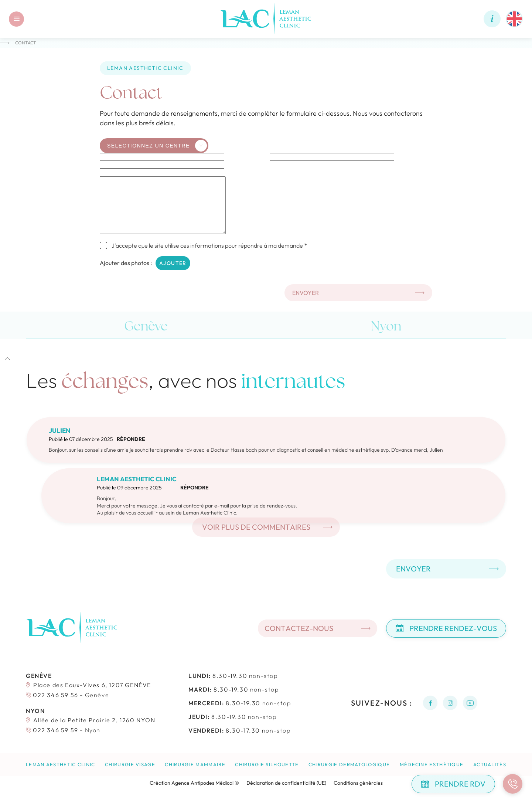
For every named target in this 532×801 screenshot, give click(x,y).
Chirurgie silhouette (267, 776)
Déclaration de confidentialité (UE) (286, 794)
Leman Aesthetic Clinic (61, 776)
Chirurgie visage (130, 776)
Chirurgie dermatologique (349, 776)
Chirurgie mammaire (195, 776)
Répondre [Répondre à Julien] (131, 450)
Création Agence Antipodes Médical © (194, 794)
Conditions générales (358, 794)
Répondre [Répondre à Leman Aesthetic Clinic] (195, 499)
